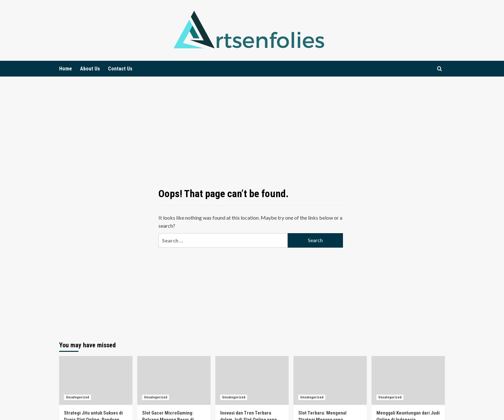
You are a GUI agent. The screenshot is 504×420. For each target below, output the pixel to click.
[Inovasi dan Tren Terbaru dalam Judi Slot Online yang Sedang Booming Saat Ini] (252, 380)
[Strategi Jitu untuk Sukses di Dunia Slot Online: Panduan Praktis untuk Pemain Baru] (96, 380)
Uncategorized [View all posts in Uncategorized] (77, 397)
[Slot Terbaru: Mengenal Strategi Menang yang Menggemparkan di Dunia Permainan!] (330, 380)
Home (66, 69)
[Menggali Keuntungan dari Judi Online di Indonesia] (408, 380)
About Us (90, 69)
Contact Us (120, 69)
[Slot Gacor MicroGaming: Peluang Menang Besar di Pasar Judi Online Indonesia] (174, 380)
